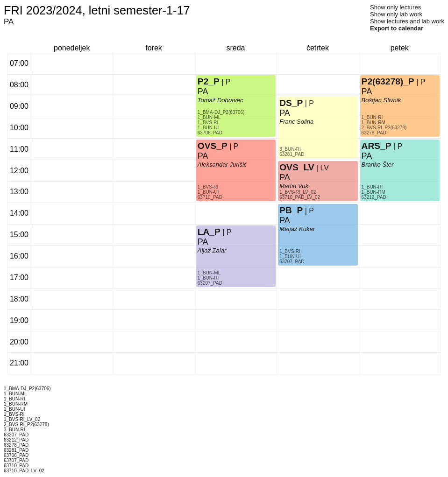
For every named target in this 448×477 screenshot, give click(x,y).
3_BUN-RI (290, 149)
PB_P (291, 210)
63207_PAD (210, 283)
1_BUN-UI (208, 192)
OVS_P (213, 146)
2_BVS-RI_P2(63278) (384, 128)
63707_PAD (292, 262)
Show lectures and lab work (407, 21)
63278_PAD (374, 133)
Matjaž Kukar (297, 229)
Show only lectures (395, 7)
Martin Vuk (294, 186)
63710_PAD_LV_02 (300, 197)
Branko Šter (378, 165)
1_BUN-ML (209, 273)
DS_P (291, 103)
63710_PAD (210, 197)
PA (203, 242)
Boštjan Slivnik (381, 100)
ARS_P (377, 146)
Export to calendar (397, 28)
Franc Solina (296, 122)
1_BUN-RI (208, 278)
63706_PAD (210, 133)
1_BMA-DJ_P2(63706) (221, 112)
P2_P (209, 81)
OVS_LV (297, 167)
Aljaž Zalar (212, 250)
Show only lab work (396, 14)
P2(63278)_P (388, 81)
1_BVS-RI (208, 187)
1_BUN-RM (373, 192)
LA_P (209, 232)
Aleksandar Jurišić (222, 165)
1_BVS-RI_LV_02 (298, 192)
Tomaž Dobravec (220, 100)
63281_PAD (292, 154)
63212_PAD (374, 197)
